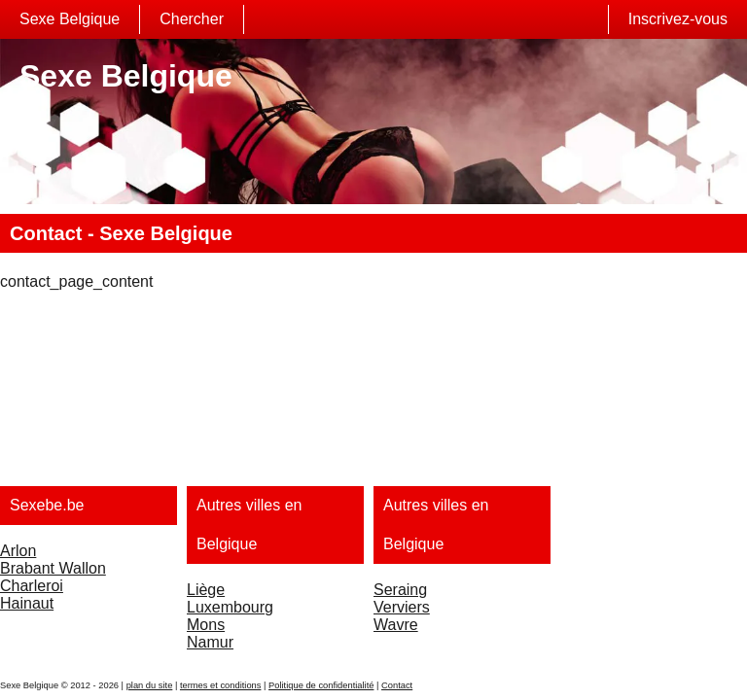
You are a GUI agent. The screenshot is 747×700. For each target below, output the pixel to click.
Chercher (192, 19)
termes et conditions (220, 685)
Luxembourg (230, 607)
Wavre (396, 625)
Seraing (400, 590)
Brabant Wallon (53, 568)
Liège (206, 590)
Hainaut (27, 603)
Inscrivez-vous (678, 19)
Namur (210, 642)
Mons (206, 625)
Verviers (402, 607)
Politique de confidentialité (321, 685)
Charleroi (32, 586)
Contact (397, 685)
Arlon (18, 551)
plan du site (150, 685)
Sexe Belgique (70, 19)
